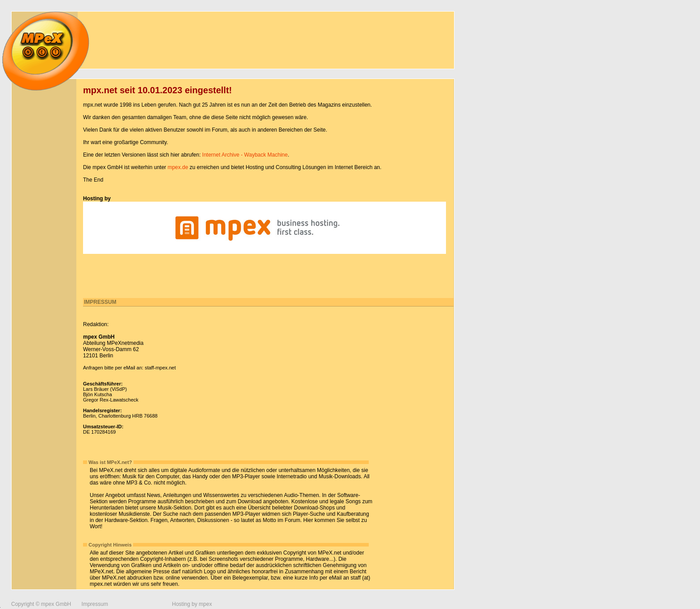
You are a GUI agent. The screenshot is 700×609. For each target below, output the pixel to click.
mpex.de (178, 167)
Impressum (95, 604)
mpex (205, 604)
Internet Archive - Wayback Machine (245, 155)
